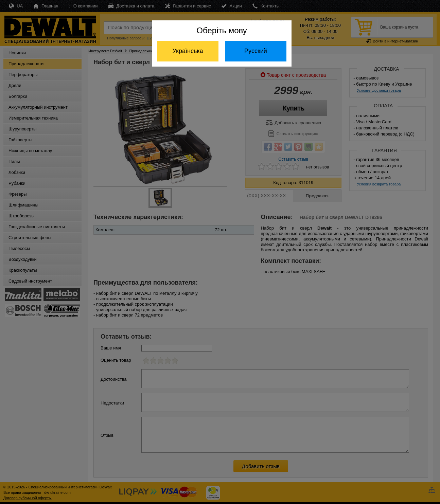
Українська (188, 51)
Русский (256, 51)
